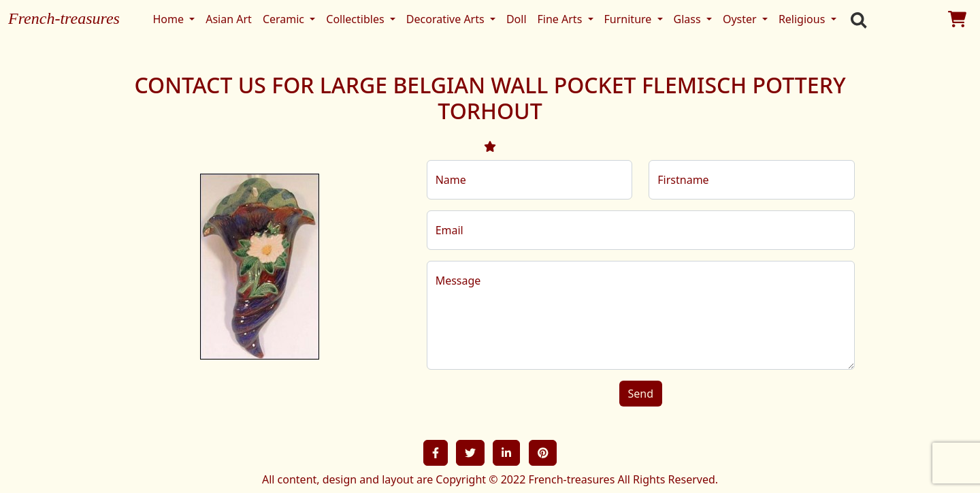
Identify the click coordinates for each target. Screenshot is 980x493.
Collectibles (356, 19)
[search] (855, 19)
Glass (689, 19)
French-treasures (64, 18)
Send (641, 394)
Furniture (630, 19)
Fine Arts (561, 19)
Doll (517, 19)
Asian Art (229, 19)
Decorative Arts (447, 19)
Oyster (741, 19)
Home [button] (169, 19)
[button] (436, 453)
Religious (803, 19)
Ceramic (285, 19)
